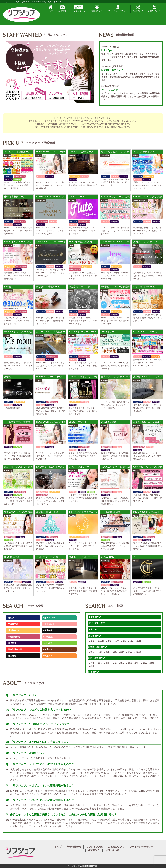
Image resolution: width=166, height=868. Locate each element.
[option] (49, 73)
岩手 (107, 652)
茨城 (124, 641)
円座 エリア (94, 630)
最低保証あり (50, 624)
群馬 (139, 641)
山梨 (107, 663)
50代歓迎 (12, 662)
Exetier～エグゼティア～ (115, 70)
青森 (129, 652)
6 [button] (61, 108)
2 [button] (41, 108)
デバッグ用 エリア (97, 623)
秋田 (122, 652)
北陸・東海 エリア (97, 658)
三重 (92, 663)
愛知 (122, 663)
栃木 (131, 641)
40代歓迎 (48, 643)
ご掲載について (116, 847)
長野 (152, 663)
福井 (144, 663)
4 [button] (51, 108)
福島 (114, 652)
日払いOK (12, 618)
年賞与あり (49, 649)
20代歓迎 (48, 637)
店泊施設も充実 (14, 649)
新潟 (129, 663)
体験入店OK (13, 668)
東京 (92, 641)
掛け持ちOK (13, 630)
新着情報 (62, 8)
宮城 (92, 652)
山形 (99, 652)
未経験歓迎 (49, 662)
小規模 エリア (95, 617)
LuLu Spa (107, 50)
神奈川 (100, 641)
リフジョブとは (79, 8)
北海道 (138, 652)
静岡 (92, 666)
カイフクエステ (110, 90)
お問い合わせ (154, 8)
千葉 (109, 641)
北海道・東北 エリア (98, 647)
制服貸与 (48, 656)
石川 (137, 663)
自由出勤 (11, 656)
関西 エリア (94, 672)
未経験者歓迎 (13, 637)
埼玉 (116, 641)
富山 (99, 663)
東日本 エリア (95, 636)
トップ (50, 8)
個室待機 (48, 630)
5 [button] (56, 108)
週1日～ (47, 668)
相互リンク (138, 8)
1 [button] (36, 108)
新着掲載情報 (74, 847)
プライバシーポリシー (118, 8)
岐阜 (114, 663)
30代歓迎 (12, 643)
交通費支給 (12, 624)
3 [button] (46, 108)
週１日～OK (49, 618)
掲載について (97, 8)
